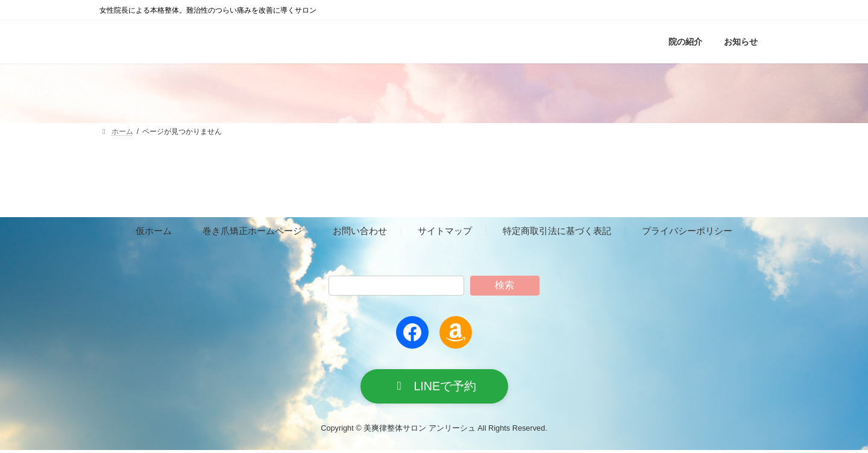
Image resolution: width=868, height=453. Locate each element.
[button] (434, 388)
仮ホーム (154, 231)
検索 (505, 285)
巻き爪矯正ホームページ (252, 231)
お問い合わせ (360, 231)
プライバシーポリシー (687, 231)
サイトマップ (445, 231)
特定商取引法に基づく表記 (557, 231)
